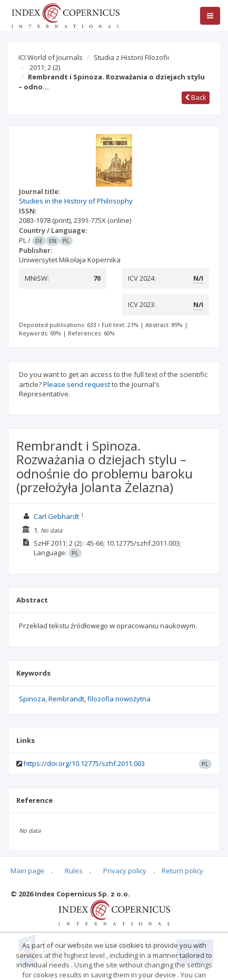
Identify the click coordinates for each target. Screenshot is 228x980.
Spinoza (32, 699)
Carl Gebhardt (56, 516)
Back (196, 97)
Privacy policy (125, 871)
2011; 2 (45, 67)
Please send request (77, 384)
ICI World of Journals (51, 57)
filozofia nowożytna (119, 699)
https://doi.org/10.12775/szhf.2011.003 (84, 763)
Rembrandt (66, 699)
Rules (74, 871)
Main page (27, 871)
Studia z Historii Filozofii (131, 57)
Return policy (182, 871)
